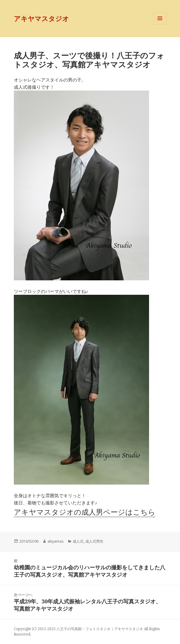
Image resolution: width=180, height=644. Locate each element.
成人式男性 (94, 541)
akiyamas (56, 541)
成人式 (78, 541)
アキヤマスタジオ (41, 18)
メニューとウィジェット (160, 25)
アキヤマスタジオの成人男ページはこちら (85, 512)
